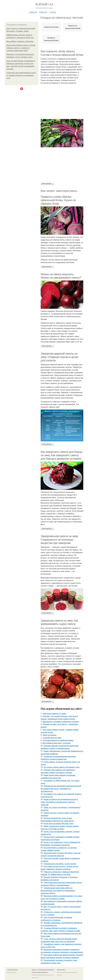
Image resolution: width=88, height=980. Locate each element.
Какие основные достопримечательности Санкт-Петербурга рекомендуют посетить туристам (59, 802)
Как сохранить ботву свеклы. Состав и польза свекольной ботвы (62, 53)
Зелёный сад (44, 4)
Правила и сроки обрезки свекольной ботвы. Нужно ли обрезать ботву (58, 200)
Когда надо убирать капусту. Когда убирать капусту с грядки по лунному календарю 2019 (21, 48)
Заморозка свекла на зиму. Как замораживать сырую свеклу (59, 622)
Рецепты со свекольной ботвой (73, 27)
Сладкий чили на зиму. (52, 738)
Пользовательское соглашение (46, 970)
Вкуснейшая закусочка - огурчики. (57, 743)
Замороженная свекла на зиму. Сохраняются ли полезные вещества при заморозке (59, 540)
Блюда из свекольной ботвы (51, 39)
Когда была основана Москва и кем (58, 824)
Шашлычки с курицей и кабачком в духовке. (61, 722)
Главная (33, 12)
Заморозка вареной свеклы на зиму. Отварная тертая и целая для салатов (59, 357)
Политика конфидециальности (40, 972)
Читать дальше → (47, 183)
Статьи (53, 12)
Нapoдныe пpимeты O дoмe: (54, 714)
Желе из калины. (50, 735)
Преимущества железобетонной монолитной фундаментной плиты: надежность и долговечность (61, 789)
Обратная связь (61, 970)
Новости (43, 12)
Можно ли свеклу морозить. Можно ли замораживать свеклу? (61, 276)
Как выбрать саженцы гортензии (20, 41)
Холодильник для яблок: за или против (60, 864)
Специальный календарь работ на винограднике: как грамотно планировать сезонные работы (58, 891)
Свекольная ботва (51, 27)
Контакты (34, 970)
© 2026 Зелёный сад (12, 970)
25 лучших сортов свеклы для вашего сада (62, 767)
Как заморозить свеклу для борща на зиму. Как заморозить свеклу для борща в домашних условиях (61, 455)
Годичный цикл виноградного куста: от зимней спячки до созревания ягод (21, 75)
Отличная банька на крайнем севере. (58, 740)
